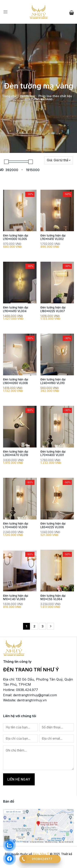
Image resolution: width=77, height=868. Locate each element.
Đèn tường (27, 96)
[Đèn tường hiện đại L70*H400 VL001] (57, 427)
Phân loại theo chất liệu (55, 96)
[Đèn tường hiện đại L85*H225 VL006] (57, 499)
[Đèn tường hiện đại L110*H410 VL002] (57, 211)
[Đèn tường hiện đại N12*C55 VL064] (57, 571)
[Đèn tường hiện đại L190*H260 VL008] (20, 354)
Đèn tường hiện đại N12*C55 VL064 (53, 598)
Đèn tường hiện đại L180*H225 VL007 (53, 309)
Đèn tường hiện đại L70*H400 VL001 (53, 453)
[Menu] (5, 12)
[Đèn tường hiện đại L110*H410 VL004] (20, 283)
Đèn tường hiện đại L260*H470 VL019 (16, 453)
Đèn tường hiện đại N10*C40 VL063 (16, 598)
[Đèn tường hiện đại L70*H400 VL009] (20, 499)
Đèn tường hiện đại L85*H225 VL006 (53, 525)
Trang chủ (9, 96)
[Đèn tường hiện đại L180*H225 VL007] (57, 283)
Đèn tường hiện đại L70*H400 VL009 (16, 525)
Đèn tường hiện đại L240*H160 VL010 (53, 381)
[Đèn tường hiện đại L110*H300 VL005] (20, 211)
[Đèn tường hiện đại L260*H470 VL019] (20, 427)
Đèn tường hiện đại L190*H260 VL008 (16, 381)
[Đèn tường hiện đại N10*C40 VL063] (20, 571)
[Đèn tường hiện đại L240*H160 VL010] (57, 354)
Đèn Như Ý (41, 854)
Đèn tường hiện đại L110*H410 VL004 (16, 309)
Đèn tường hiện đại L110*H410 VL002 (53, 237)
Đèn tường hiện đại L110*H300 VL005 (16, 237)
